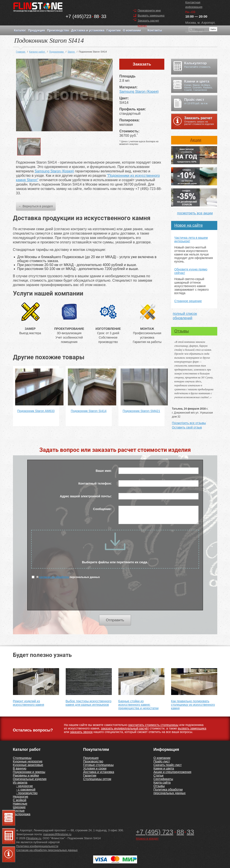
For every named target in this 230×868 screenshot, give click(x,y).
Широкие (19, 807)
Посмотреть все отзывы (189, 423)
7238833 (86, 16)
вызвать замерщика (192, 728)
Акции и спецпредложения (172, 772)
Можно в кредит (147, 839)
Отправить (115, 620)
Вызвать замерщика (151, 15)
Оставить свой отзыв (187, 427)
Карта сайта (162, 782)
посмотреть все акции (195, 213)
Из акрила (20, 782)
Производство (58, 30)
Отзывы (182, 331)
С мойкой (20, 800)
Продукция (36, 30)
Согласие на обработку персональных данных (47, 850)
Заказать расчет (149, 21)
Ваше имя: (104, 471)
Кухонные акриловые (28, 765)
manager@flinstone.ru (57, 834)
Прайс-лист (162, 761)
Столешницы (22, 758)
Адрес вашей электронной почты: (86, 496)
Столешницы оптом (97, 779)
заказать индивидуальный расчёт (125, 728)
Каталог (20, 30)
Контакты (155, 30)
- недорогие (25, 786)
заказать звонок (81, 732)
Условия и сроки (95, 768)
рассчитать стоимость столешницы (153, 725)
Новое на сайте (189, 225)
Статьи (158, 775)
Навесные (20, 804)
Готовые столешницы (98, 765)
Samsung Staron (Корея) (139, 92)
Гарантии (114, 30)
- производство (27, 793)
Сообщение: (102, 509)
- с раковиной (26, 790)
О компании (132, 30)
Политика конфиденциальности (37, 846)
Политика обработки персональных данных (169, 791)
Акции (196, 140)
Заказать (142, 64)
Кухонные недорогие (28, 761)
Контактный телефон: (95, 483)
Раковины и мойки (26, 775)
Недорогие (21, 797)
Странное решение (188, 301)
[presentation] (115, 597)
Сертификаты (163, 779)
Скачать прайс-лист (167, 765)
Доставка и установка (88, 30)
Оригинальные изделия (30, 779)
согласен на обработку (54, 577)
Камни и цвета (164, 768)
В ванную (20, 768)
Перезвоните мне (149, 10)
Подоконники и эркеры (29, 772)
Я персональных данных (66, 577)
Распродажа (22, 814)
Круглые (19, 811)
